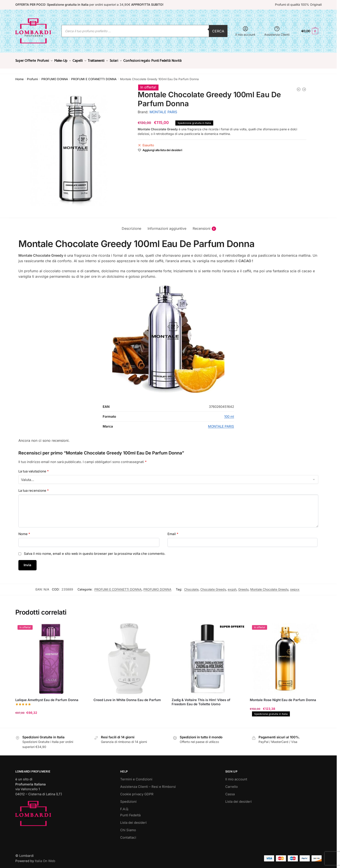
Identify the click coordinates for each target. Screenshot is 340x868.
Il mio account (245, 31)
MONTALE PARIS (163, 109)
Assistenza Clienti (277, 31)
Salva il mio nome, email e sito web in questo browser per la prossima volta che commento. (95, 551)
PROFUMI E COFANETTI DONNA (94, 76)
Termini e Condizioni (136, 777)
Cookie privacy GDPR (137, 791)
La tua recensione (34, 488)
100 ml (229, 414)
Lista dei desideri (133, 820)
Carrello (232, 784)
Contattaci (128, 835)
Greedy (243, 587)
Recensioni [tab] (202, 226)
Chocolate (191, 587)
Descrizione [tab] (131, 226)
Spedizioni (128, 799)
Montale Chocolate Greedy (269, 587)
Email (173, 531)
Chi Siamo (128, 827)
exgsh (232, 587)
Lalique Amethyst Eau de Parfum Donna (47, 697)
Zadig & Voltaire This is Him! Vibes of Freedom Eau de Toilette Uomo (201, 699)
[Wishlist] (162, 147)
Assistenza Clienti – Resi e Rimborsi (148, 784)
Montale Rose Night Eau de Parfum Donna (283, 697)
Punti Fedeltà (130, 812)
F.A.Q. (124, 806)
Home (19, 76)
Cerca (218, 31)
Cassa (230, 791)
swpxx (295, 587)
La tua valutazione (34, 469)
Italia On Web (45, 858)
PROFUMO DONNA (55, 76)
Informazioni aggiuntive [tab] (167, 226)
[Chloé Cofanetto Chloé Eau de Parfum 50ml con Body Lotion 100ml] (299, 87)
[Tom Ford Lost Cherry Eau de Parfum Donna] (304, 87)
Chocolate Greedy (213, 587)
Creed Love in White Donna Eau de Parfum (127, 697)
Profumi (32, 76)
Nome (24, 531)
